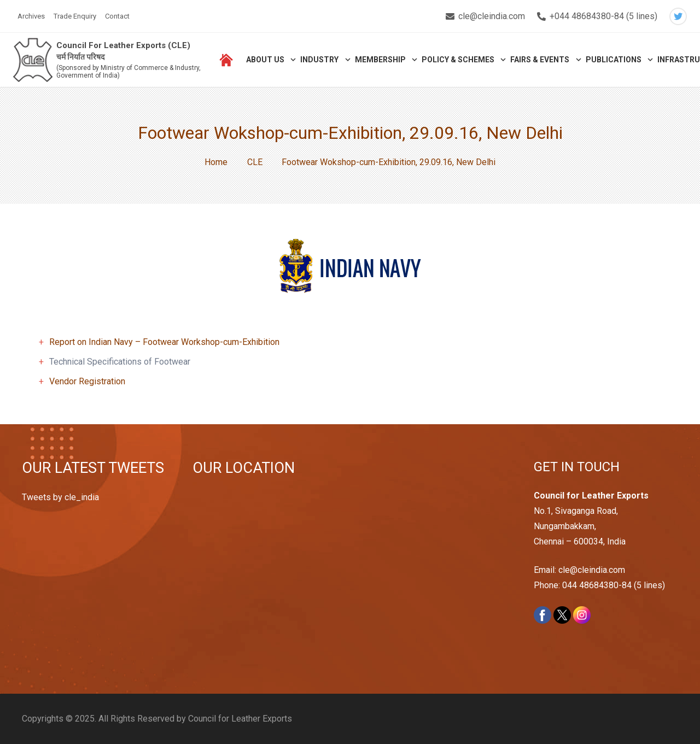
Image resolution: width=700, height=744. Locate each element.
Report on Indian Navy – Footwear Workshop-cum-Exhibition (164, 342)
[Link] (34, 60)
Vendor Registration (87, 381)
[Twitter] (678, 16)
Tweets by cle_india (60, 497)
